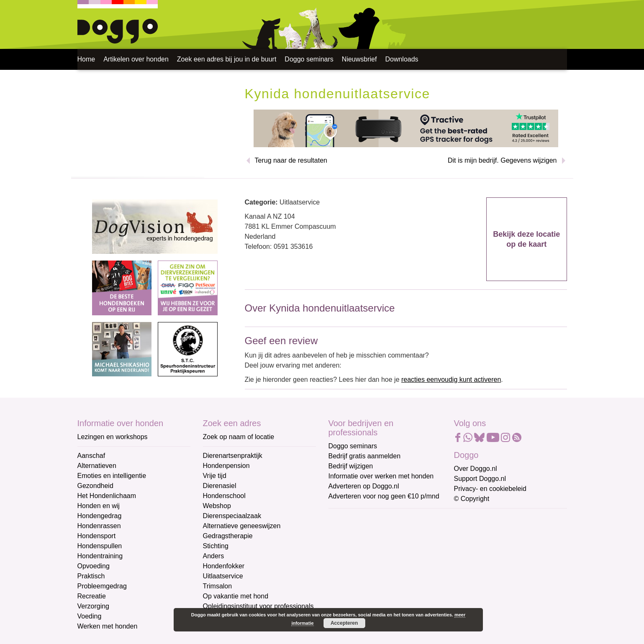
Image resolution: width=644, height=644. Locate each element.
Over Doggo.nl (476, 469)
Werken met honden (108, 626)
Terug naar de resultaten (291, 160)
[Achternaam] (388, 587)
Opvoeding (94, 566)
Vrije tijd (215, 476)
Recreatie (92, 596)
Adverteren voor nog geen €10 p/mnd (384, 496)
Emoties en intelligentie (112, 476)
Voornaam (344, 546)
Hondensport (97, 536)
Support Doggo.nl (480, 479)
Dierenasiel (220, 486)
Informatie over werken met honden (381, 476)
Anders (214, 556)
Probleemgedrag (102, 586)
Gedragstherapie (228, 536)
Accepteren (344, 623)
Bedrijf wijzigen (351, 466)
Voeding (90, 616)
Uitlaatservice (223, 576)
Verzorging (94, 606)
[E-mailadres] (388, 532)
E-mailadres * (349, 518)
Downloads (402, 59)
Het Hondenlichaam (107, 496)
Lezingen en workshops (113, 437)
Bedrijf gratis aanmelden (365, 456)
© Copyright (472, 499)
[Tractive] (406, 128)
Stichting (216, 546)
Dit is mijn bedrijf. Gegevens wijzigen (502, 160)
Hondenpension (226, 466)
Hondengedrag (100, 516)
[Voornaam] (388, 559)
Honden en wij (99, 506)
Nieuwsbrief (359, 59)
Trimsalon (218, 586)
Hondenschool (224, 496)
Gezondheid (95, 486)
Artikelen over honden (136, 59)
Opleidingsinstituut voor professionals (258, 606)
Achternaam (347, 574)
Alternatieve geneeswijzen (242, 526)
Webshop (217, 506)
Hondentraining (100, 556)
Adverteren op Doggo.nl (364, 486)
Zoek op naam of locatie (239, 437)
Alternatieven (97, 466)
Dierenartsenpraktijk (233, 456)
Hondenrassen (99, 526)
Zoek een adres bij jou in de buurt (227, 59)
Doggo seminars (309, 59)
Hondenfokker (224, 566)
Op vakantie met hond (236, 596)
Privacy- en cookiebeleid (490, 489)
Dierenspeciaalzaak (232, 516)
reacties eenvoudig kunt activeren (451, 379)
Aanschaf (91, 456)
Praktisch (91, 576)
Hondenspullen (100, 546)
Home (86, 59)
